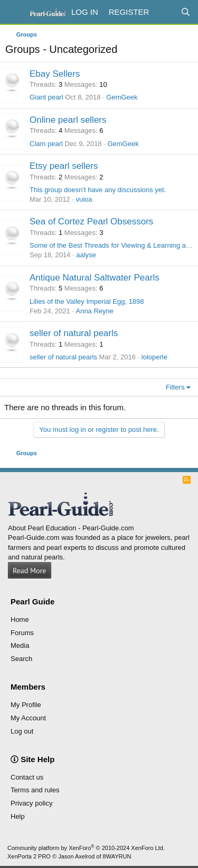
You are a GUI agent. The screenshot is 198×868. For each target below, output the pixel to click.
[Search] (186, 12)
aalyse (86, 255)
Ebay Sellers (55, 74)
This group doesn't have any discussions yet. (98, 190)
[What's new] (164, 12)
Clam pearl (46, 144)
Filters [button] (175, 387)
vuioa (84, 199)
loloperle (154, 357)
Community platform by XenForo (86, 848)
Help (18, 816)
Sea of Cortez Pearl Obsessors (91, 221)
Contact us (27, 777)
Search (21, 659)
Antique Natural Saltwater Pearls (95, 278)
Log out (22, 731)
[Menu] (15, 12)
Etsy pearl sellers (64, 166)
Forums (22, 633)
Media (20, 645)
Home (20, 620)
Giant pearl (46, 97)
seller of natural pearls (74, 333)
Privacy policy (31, 803)
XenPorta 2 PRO (29, 856)
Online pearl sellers (68, 120)
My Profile (26, 705)
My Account (28, 718)
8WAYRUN (117, 856)
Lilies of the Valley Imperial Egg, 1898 (87, 301)
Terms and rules (35, 790)
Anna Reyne (95, 311)
